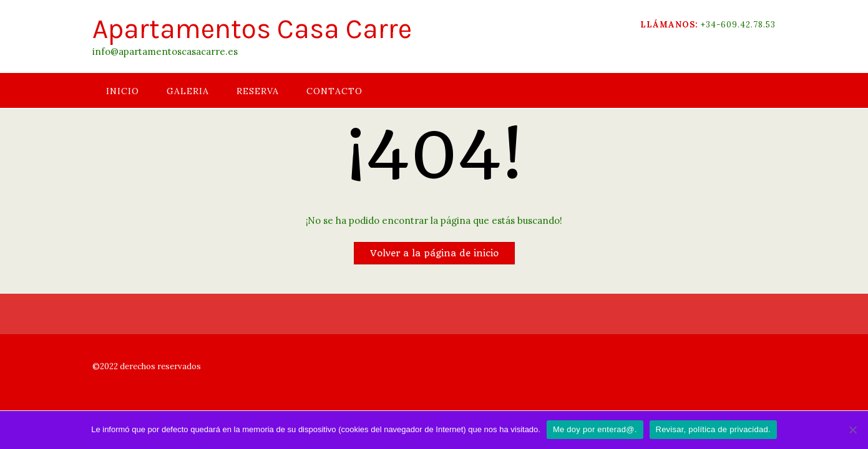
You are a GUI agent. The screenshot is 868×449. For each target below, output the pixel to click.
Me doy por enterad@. (595, 429)
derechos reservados (159, 366)
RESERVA (258, 91)
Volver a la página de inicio (434, 253)
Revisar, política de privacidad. (713, 429)
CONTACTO (334, 91)
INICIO (123, 91)
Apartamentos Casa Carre (252, 29)
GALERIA (188, 91)
